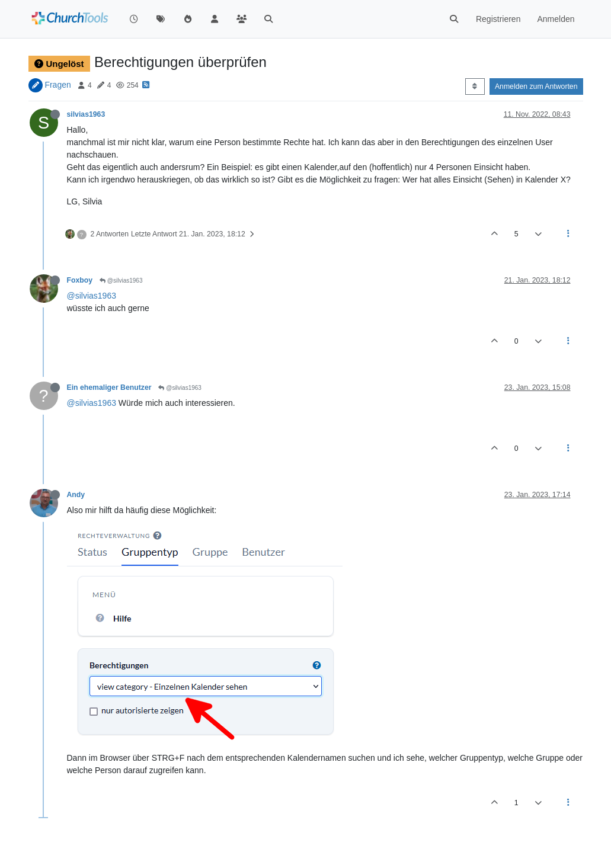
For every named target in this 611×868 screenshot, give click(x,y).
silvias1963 (86, 114)
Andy (76, 495)
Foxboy (80, 280)
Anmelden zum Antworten (536, 87)
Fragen (57, 85)
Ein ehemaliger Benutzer (109, 387)
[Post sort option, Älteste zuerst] (475, 87)
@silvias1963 (121, 281)
